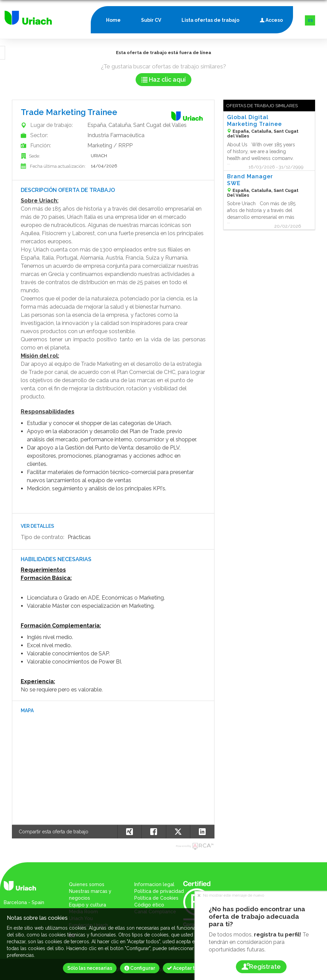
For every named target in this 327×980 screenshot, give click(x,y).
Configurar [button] (140, 968)
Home (113, 20)
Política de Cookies (156, 898)
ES (311, 21)
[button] (202, 832)
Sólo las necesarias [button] (90, 968)
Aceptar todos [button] (187, 968)
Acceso (271, 19)
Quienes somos (87, 884)
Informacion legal (154, 884)
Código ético (149, 905)
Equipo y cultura (88, 905)
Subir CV (151, 20)
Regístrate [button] (261, 967)
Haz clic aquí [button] (163, 79)
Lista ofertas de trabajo (210, 20)
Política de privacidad (159, 891)
